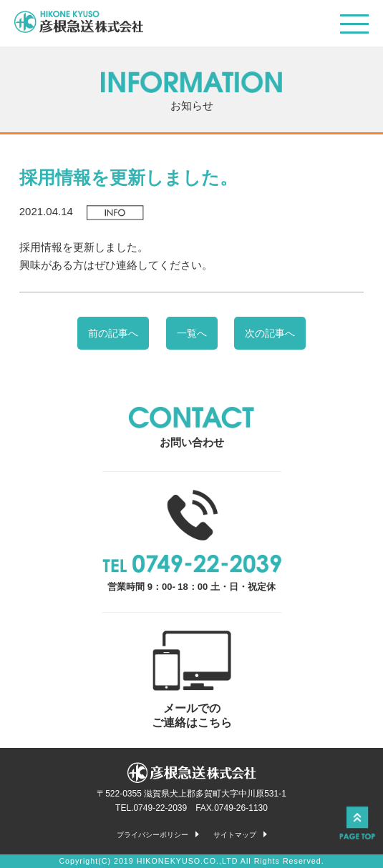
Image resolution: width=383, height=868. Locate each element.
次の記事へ (270, 333)
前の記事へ (113, 333)
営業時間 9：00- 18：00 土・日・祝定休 (192, 541)
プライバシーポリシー (152, 835)
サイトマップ (235, 835)
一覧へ (192, 333)
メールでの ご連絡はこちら (192, 680)
